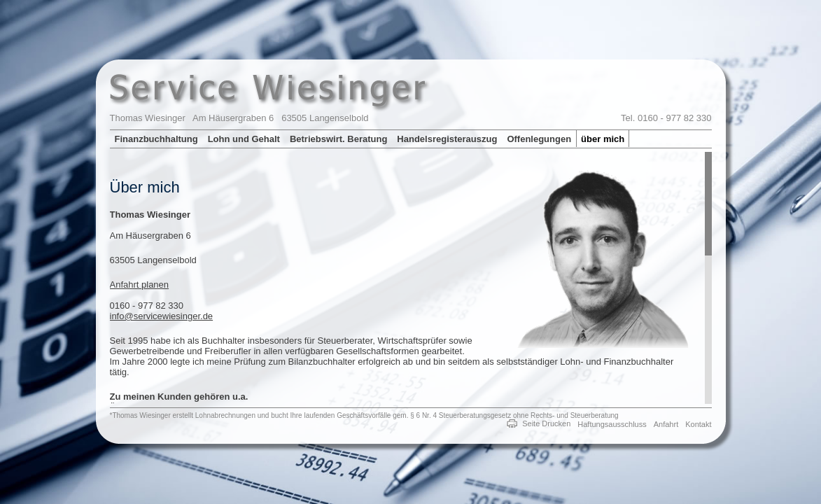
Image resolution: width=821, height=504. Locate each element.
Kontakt (698, 424)
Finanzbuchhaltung (156, 139)
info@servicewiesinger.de (162, 316)
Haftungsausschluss (612, 424)
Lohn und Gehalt (244, 139)
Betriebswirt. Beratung (338, 139)
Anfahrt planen (140, 285)
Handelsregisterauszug (447, 139)
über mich (603, 139)
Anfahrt (666, 424)
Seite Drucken (546, 423)
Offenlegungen (539, 139)
